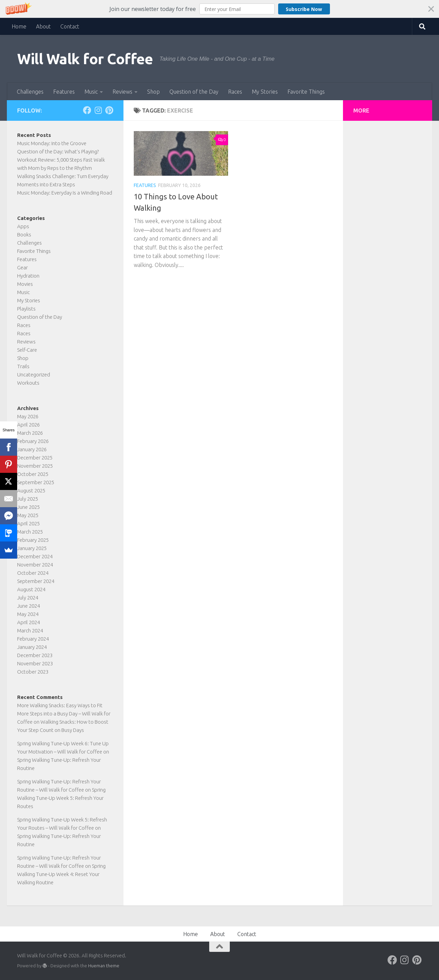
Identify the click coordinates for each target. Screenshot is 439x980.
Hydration (28, 276)
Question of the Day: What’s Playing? (58, 151)
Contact (70, 26)
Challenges (30, 92)
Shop (153, 92)
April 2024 (28, 622)
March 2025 (30, 532)
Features (64, 92)
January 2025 (32, 548)
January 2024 (32, 647)
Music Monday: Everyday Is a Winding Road (65, 193)
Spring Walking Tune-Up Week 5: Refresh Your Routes (61, 798)
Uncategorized (34, 375)
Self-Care (27, 350)
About (43, 26)
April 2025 (28, 523)
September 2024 (36, 581)
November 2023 (35, 663)
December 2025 (35, 458)
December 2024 (35, 556)
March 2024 (30, 631)
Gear (22, 267)
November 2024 (35, 565)
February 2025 (33, 540)
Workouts (28, 383)
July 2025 (28, 499)
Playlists (26, 309)
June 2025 (28, 507)
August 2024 (31, 589)
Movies (25, 284)
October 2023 (33, 672)
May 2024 (28, 614)
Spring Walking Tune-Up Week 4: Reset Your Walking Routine (61, 874)
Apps (23, 226)
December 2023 (35, 655)
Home (19, 26)
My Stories (265, 92)
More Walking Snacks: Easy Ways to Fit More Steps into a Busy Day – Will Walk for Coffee (64, 714)
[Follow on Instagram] (98, 110)
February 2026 (33, 441)
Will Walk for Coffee (85, 59)
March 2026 (30, 433)
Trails (23, 366)
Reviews (122, 92)
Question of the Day (194, 92)
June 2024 (28, 606)
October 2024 (33, 573)
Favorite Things (306, 92)
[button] (219, 9)
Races (235, 92)
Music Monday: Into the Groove (52, 143)
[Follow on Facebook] (87, 110)
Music (91, 92)
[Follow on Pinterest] (109, 110)
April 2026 (28, 425)
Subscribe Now (304, 9)
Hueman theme (104, 966)
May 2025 (28, 515)
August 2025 (31, 491)
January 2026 (32, 449)
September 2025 (36, 482)
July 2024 (28, 598)
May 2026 (28, 416)
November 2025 (35, 466)
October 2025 (33, 474)
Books (24, 235)
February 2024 (33, 639)
